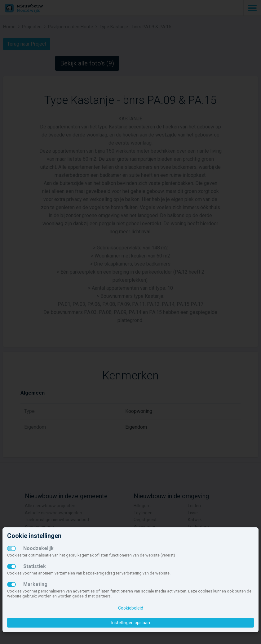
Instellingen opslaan (131, 623)
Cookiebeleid (131, 608)
